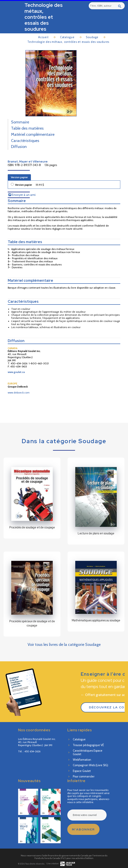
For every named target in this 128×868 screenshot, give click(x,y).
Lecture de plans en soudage (96, 533)
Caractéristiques (25, 141)
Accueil (43, 37)
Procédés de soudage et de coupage (32, 527)
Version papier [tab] (19, 177)
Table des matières (27, 128)
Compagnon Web (90, 765)
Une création (61, 864)
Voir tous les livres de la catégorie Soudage (64, 645)
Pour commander (84, 776)
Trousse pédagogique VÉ (88, 745)
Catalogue (67, 37)
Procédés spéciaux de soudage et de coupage (32, 623)
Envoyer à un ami (22, 195)
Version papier (29, 185)
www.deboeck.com (19, 393)
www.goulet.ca (16, 372)
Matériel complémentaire (33, 135)
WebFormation (82, 760)
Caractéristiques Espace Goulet (88, 752)
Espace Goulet (82, 771)
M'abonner (83, 829)
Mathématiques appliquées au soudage (96, 620)
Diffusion (19, 147)
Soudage (92, 37)
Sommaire (20, 122)
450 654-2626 (32, 752)
